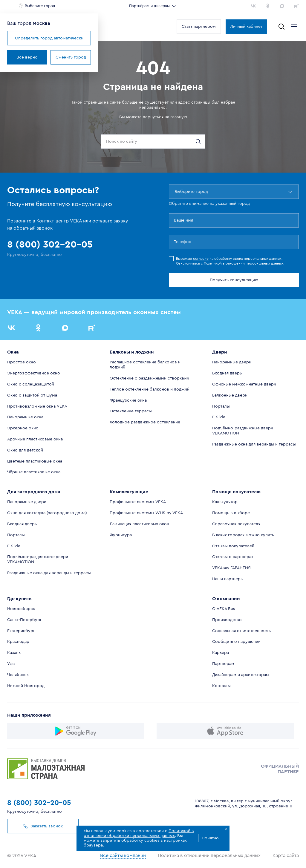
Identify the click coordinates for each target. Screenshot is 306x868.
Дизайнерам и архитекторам (241, 675)
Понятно (210, 838)
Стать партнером (199, 27)
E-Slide (219, 417)
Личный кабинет (246, 27)
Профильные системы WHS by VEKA (146, 513)
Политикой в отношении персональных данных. (244, 263)
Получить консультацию (234, 280)
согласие (201, 259)
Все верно (27, 57)
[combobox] (175, 192)
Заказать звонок (41, 826)
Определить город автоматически (49, 38)
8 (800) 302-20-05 (39, 803)
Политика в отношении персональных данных (209, 855)
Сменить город (71, 57)
